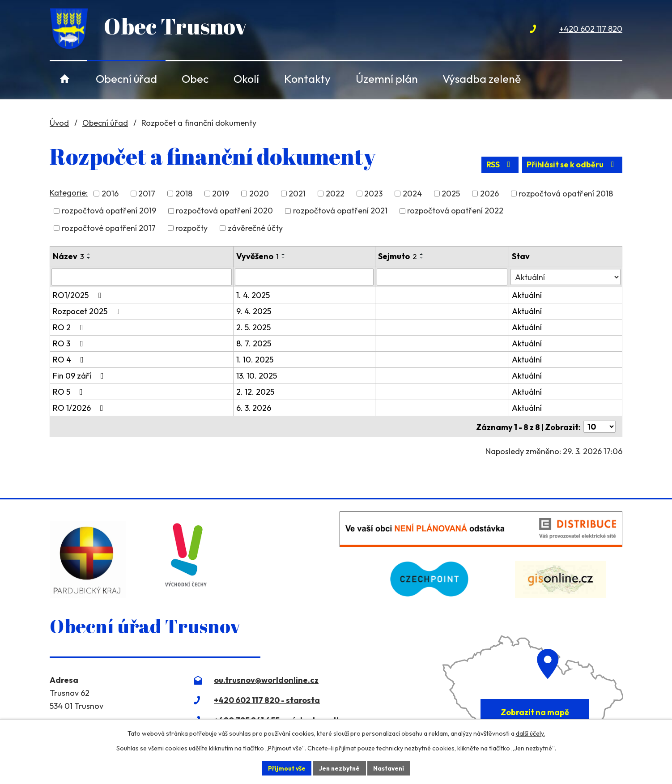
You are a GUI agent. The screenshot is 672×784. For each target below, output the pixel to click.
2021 (297, 195)
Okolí (246, 79)
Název (68, 257)
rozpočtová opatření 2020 (224, 212)
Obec (195, 79)
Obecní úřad (126, 79)
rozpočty (191, 229)
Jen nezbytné (339, 768)
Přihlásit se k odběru (572, 167)
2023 (373, 195)
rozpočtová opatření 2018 (566, 195)
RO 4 (70, 360)
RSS (498, 167)
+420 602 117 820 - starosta (267, 701)
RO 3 (70, 344)
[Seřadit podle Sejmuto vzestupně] (422, 255)
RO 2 (70, 328)
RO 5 (70, 393)
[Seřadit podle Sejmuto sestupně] (422, 259)
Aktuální (527, 296)
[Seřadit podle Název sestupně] (89, 259)
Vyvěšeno (257, 257)
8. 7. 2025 (254, 344)
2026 (489, 195)
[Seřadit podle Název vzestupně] (89, 255)
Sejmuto (398, 257)
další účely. (530, 733)
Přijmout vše (285, 768)
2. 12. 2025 (255, 393)
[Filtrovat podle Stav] (566, 277)
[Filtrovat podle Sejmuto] (442, 278)
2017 (147, 195)
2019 (221, 195)
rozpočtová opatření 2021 (340, 212)
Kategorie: (69, 194)
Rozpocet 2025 (88, 312)
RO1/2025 (79, 296)
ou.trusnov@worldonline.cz (266, 680)
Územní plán (387, 79)
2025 (451, 195)
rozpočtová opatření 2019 (109, 212)
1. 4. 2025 (253, 296)
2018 (184, 195)
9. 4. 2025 (254, 312)
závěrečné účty (255, 229)
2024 (412, 195)
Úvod (65, 79)
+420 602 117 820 (591, 29)
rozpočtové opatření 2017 (109, 229)
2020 (259, 195)
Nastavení (390, 768)
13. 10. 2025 (257, 377)
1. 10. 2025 (255, 360)
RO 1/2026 (80, 409)
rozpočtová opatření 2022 (455, 212)
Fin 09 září (80, 377)
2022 (335, 195)
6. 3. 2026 (254, 409)
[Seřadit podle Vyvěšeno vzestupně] (284, 255)
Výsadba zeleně (482, 79)
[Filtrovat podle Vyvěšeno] (304, 278)
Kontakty (307, 79)
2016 (110, 195)
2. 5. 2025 (253, 328)
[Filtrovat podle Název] (142, 278)
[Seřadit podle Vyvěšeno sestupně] (284, 259)
